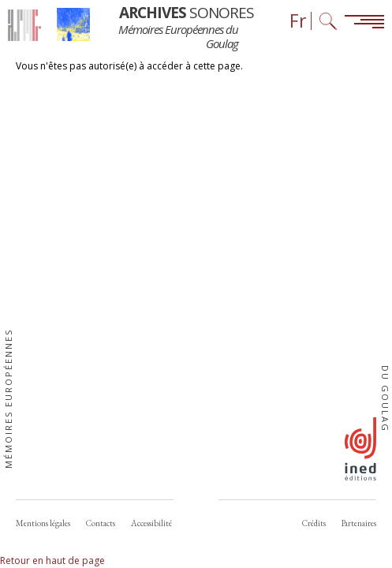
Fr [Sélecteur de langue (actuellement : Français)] (298, 21)
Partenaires (359, 523)
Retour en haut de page (52, 561)
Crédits (314, 523)
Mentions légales (43, 523)
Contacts (101, 523)
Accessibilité (151, 523)
